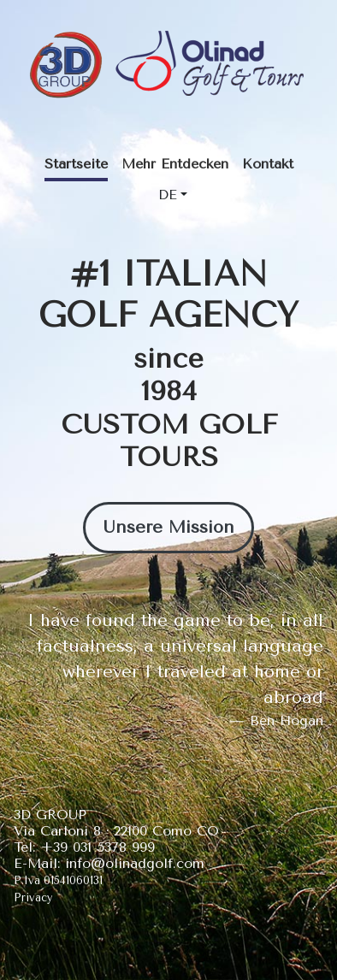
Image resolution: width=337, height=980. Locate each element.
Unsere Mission (168, 527)
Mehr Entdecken (175, 164)
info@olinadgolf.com (135, 863)
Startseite (76, 164)
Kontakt (268, 164)
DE (168, 195)
